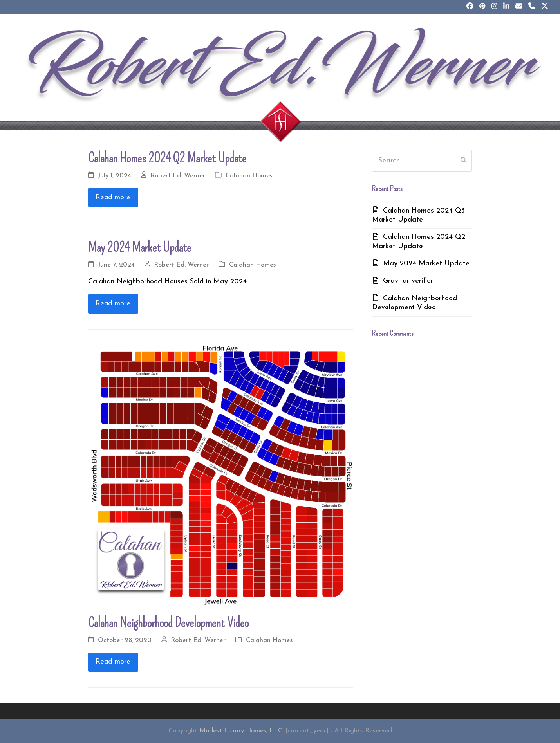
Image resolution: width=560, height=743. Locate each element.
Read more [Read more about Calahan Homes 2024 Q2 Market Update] (113, 197)
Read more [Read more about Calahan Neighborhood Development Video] (113, 662)
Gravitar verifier (408, 281)
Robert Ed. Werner (178, 176)
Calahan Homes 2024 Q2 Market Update (167, 158)
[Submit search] (463, 161)
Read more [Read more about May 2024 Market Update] (113, 304)
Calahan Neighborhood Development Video (168, 623)
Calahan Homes (249, 176)
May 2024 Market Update (140, 247)
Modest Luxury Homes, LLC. (241, 731)
